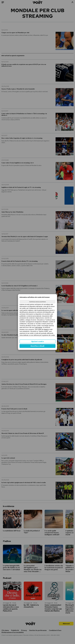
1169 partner (38, 327)
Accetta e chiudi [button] (37, 346)
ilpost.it (46, 329)
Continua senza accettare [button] (37, 302)
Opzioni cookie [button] (38, 342)
